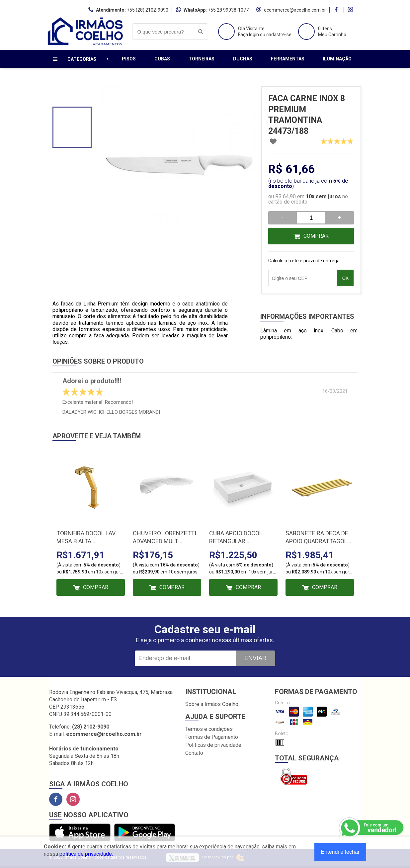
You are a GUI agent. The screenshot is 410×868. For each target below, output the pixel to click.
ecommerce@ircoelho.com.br (295, 10)
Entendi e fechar (340, 852)
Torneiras (202, 59)
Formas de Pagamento (212, 737)
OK (345, 278)
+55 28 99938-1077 (228, 10)
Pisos (129, 59)
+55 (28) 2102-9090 (148, 10)
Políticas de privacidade (213, 745)
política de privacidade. (86, 854)
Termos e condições (209, 729)
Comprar (316, 236)
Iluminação (337, 59)
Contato (194, 753)
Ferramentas (288, 59)
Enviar (255, 658)
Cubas (162, 59)
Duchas (243, 59)
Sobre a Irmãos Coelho (212, 704)
